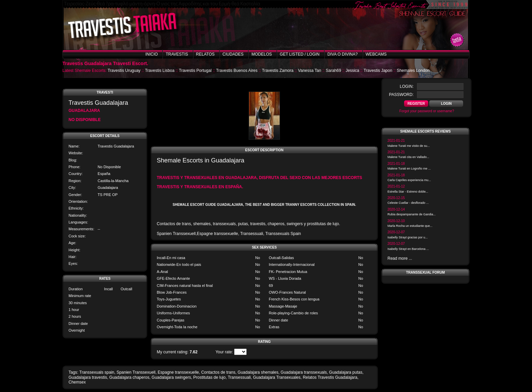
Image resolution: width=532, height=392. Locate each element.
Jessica (353, 71)
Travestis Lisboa (160, 71)
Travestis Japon (378, 71)
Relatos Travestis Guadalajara (330, 377)
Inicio (151, 54)
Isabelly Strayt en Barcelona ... (408, 249)
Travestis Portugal (195, 71)
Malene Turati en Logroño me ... (409, 169)
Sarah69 (333, 71)
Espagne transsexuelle (178, 372)
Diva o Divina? (343, 54)
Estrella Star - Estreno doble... (408, 192)
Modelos (262, 54)
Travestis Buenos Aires (237, 71)
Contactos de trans (218, 372)
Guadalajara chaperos (129, 377)
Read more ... (400, 258)
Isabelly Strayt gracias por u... (408, 237)
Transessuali (239, 377)
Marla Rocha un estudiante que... (410, 226)
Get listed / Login (300, 54)
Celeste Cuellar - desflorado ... (408, 203)
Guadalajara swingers (171, 377)
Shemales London (413, 71)
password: (401, 95)
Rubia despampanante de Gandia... (412, 214)
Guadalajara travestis (88, 377)
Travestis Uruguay (124, 71)
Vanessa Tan (309, 71)
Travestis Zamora (278, 71)
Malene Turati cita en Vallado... (408, 157)
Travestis (177, 54)
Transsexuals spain (97, 372)
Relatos (205, 54)
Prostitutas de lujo (210, 377)
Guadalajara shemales (258, 372)
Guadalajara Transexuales (277, 377)
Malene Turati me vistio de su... (409, 146)
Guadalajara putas (346, 372)
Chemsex (77, 382)
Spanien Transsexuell (136, 372)
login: (407, 86)
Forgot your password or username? (427, 111)
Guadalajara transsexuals (304, 372)
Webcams (376, 54)
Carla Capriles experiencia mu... (409, 180)
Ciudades (233, 54)
